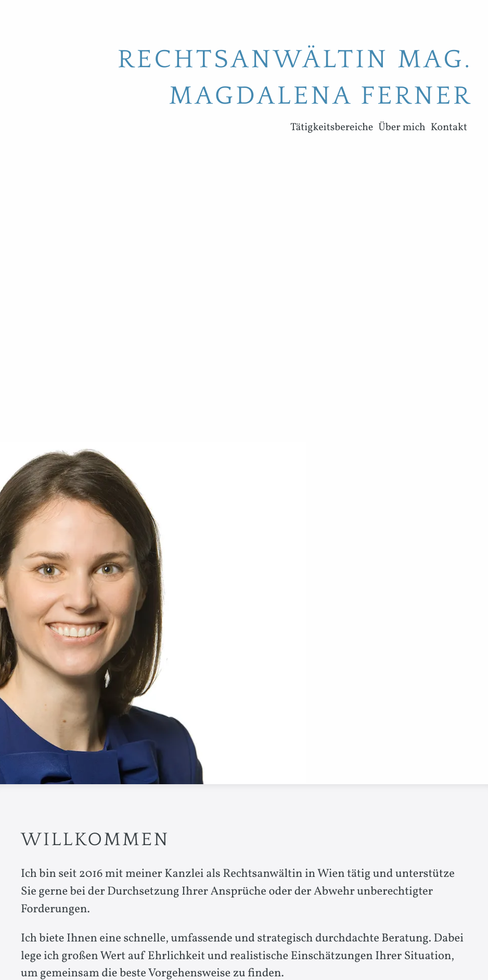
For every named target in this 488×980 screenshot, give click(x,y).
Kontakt (449, 128)
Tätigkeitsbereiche (332, 128)
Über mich (402, 128)
